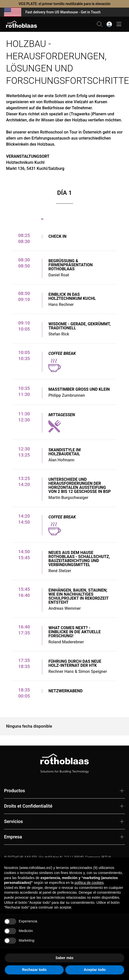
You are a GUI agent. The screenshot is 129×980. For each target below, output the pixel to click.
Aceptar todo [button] (95, 970)
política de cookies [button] (89, 883)
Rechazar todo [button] (34, 970)
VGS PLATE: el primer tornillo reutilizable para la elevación (64, 4)
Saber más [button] (65, 958)
